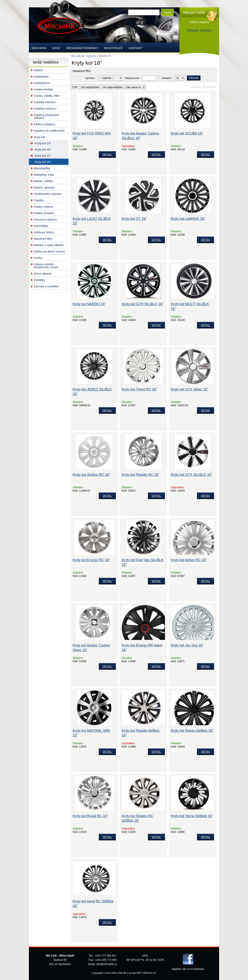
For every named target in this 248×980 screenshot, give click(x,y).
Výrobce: (90, 78)
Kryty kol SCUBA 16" (187, 133)
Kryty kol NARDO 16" (89, 304)
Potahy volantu (43, 207)
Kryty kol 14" (43, 149)
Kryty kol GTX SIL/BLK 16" (191, 475)
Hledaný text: (132, 78)
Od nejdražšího (90, 87)
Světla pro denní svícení (49, 251)
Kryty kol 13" (43, 143)
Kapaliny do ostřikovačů (49, 131)
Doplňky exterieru (45, 108)
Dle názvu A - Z (135, 87)
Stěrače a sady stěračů (49, 245)
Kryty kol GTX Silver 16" (189, 389)
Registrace (206, 30)
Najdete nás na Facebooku (188, 969)
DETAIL (107, 155)
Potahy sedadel (44, 213)
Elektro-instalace (45, 124)
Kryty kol (91, 56)
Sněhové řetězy (44, 232)
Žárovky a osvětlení (46, 286)
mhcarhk (39, 48)
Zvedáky (39, 280)
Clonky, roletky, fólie (47, 96)
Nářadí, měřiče (43, 181)
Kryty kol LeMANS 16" (188, 219)
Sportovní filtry (43, 239)
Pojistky (39, 200)
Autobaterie (41, 76)
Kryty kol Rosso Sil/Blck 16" (192, 731)
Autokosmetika (43, 89)
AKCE (56, 48)
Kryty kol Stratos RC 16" (91, 475)
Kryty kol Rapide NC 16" (140, 475)
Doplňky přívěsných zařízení (46, 116)
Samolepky (41, 226)
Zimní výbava (42, 274)
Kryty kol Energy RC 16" (91, 560)
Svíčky (38, 258)
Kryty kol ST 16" (134, 219)
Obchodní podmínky (82, 48)
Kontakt (135, 48)
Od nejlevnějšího (113, 87)
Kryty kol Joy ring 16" (187, 645)
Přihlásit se (193, 30)
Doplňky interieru (45, 102)
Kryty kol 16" (43, 162)
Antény (38, 70)
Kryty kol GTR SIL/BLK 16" (142, 304)
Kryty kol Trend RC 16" (139, 389)
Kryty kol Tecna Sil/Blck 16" (192, 816)
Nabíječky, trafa (44, 175)
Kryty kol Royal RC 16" (90, 816)
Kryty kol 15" (43, 156)
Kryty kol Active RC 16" (189, 560)
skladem (166, 78)
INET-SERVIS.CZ (146, 973)
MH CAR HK (78, 56)
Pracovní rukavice (45, 219)
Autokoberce (42, 83)
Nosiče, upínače (44, 187)
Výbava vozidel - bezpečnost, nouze (46, 266)
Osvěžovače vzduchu (48, 194)
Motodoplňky (42, 168)
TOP (75, 87)
